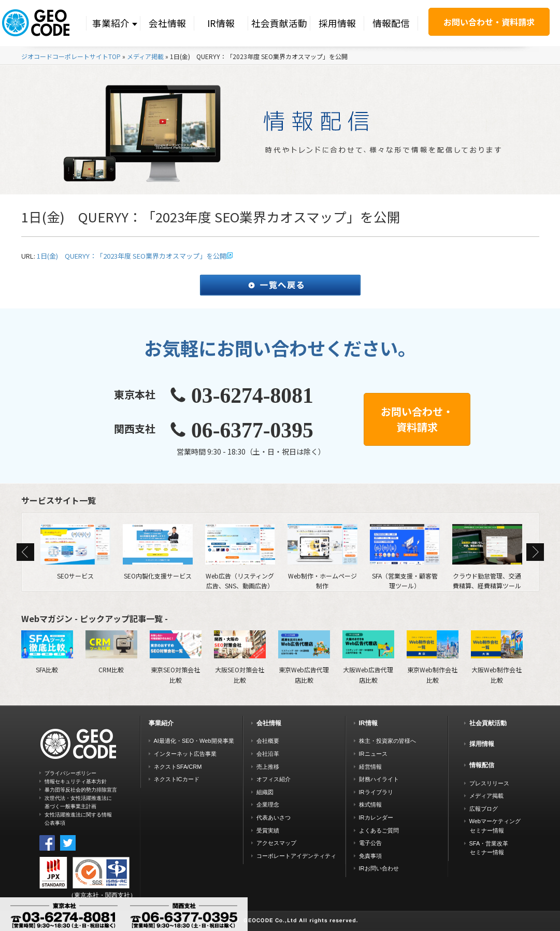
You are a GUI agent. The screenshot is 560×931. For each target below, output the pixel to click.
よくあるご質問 (379, 830)
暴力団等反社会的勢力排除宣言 (81, 790)
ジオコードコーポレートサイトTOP (71, 56)
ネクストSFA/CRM (178, 767)
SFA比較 (47, 652)
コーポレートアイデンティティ (296, 856)
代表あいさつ (274, 817)
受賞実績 (268, 830)
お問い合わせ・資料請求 (489, 22)
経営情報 (370, 767)
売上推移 (268, 767)
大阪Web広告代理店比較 (368, 657)
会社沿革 (268, 754)
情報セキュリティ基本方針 (76, 781)
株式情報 (370, 805)
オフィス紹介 (274, 779)
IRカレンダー (376, 817)
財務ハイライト (379, 779)
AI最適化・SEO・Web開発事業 (194, 741)
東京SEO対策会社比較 (176, 657)
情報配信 (391, 23)
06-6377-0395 (252, 430)
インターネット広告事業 (185, 754)
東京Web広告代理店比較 (304, 657)
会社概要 (268, 741)
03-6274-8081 (252, 396)
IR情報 (221, 23)
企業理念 (268, 805)
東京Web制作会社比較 (433, 657)
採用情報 (337, 23)
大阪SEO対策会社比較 (240, 657)
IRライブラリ (376, 792)
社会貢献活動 (279, 23)
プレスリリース (489, 783)
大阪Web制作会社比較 (497, 657)
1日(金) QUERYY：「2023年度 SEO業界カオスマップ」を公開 (132, 256)
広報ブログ (484, 809)
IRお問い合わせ (379, 868)
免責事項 (370, 856)
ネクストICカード (177, 779)
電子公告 (370, 843)
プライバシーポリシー (70, 773)
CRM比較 (111, 652)
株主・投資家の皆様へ (387, 741)
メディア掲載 (145, 56)
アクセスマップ (276, 843)
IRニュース (373, 754)
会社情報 (167, 23)
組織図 (265, 792)
